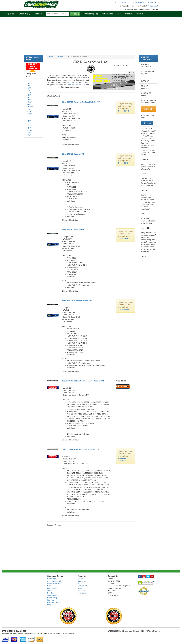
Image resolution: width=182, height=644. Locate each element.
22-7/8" (28, 133)
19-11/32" (29, 104)
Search (75, 14)
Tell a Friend (147, 123)
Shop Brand (10, 14)
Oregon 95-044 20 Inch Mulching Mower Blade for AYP (83, 381)
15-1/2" (28, 83)
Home (51, 57)
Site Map (51, 600)
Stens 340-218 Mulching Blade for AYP (77, 301)
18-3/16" (29, 102)
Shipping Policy (53, 595)
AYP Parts (59, 57)
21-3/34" (29, 126)
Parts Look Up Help (91, 14)
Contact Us (152, 2)
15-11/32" (29, 86)
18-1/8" (28, 100)
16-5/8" (28, 90)
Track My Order (139, 2)
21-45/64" (29, 130)
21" (27, 119)
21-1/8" (28, 121)
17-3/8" (28, 95)
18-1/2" (28, 97)
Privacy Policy (52, 588)
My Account (125, 2)
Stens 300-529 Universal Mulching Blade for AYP (81, 102)
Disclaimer (81, 591)
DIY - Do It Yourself (54, 602)
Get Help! (148, 109)
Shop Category (25, 14)
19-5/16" (29, 112)
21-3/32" (29, 123)
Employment (82, 586)
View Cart (140, 14)
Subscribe (129, 14)
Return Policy (52, 598)
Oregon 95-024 (123, 163)
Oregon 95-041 (123, 111)
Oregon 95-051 (123, 239)
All (27, 81)
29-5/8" (28, 135)
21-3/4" (28, 128)
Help (49, 586)
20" (27, 116)
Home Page (52, 579)
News (80, 588)
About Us (81, 579)
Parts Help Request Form (76, 85)
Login (115, 2)
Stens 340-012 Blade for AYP (73, 154)
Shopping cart (153, 6)
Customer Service (54, 583)
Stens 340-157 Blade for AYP (73, 230)
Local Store (82, 593)
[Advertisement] (91, 36)
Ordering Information (55, 581)
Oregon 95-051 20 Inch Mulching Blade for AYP (80, 449)
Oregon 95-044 (123, 309)
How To (50, 593)
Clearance (38, 14)
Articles (50, 591)
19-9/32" (29, 114)
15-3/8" (28, 88)
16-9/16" (29, 93)
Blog (49, 605)
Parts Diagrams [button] (108, 14)
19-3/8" (28, 109)
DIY (120, 14)
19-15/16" (29, 107)
